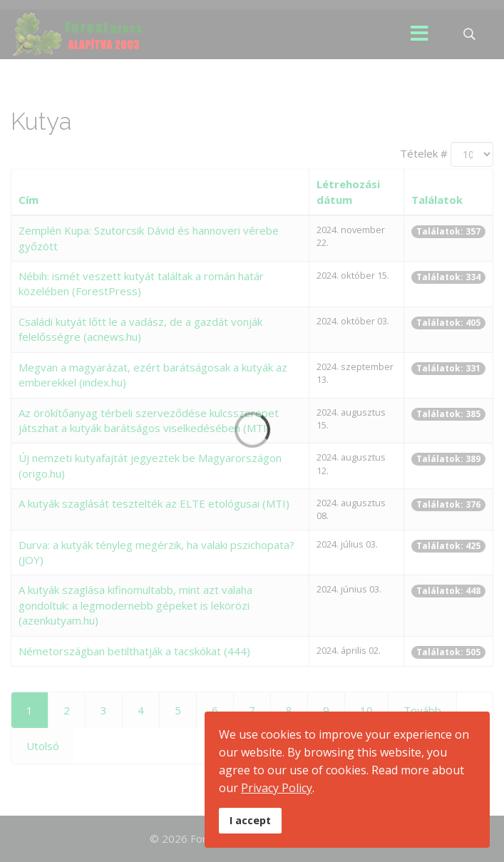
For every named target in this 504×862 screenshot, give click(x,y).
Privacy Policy (277, 788)
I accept (250, 820)
